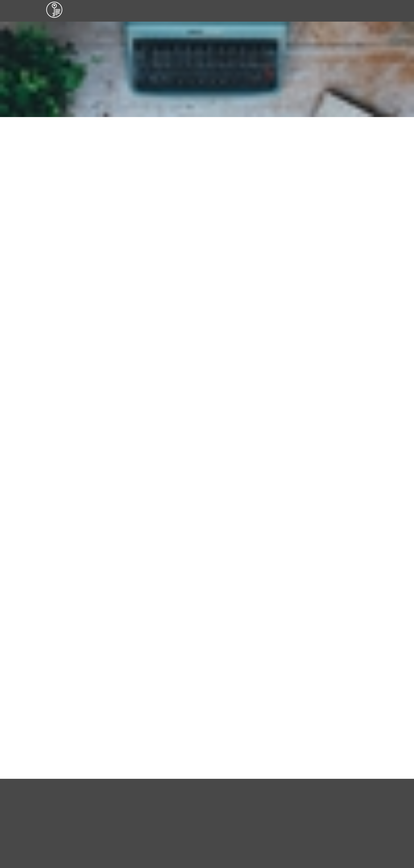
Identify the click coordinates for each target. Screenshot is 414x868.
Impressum (338, 716)
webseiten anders (221, 212)
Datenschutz (339, 723)
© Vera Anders (60, 716)
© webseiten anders (64, 723)
